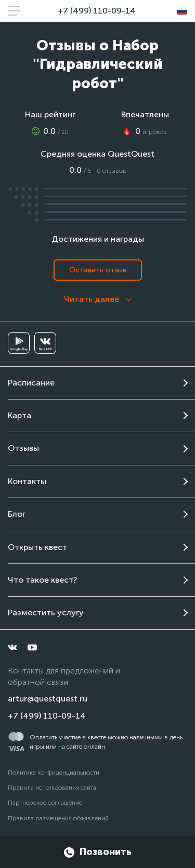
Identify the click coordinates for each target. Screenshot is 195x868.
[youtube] (32, 647)
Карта (19, 415)
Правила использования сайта (52, 788)
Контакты (27, 481)
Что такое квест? (42, 580)
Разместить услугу (46, 612)
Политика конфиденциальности (54, 773)
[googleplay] (19, 343)
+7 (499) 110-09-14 (97, 11)
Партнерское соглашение (45, 803)
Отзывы (23, 448)
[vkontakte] (12, 647)
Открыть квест (37, 547)
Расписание (31, 383)
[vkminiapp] (45, 343)
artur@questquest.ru (48, 699)
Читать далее (92, 299)
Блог (17, 514)
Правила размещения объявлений (58, 818)
